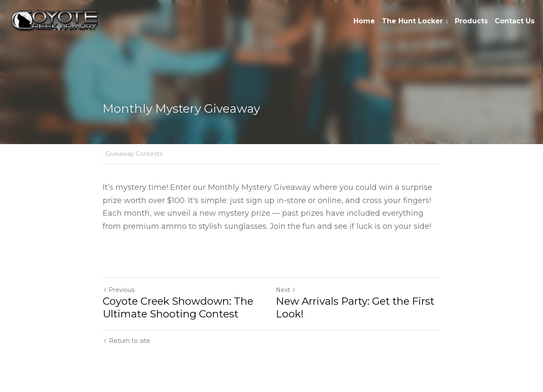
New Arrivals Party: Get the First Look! (355, 307)
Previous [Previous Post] (119, 290)
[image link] (55, 21)
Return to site (126, 341)
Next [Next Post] (286, 290)
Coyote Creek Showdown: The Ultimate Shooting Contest (178, 307)
